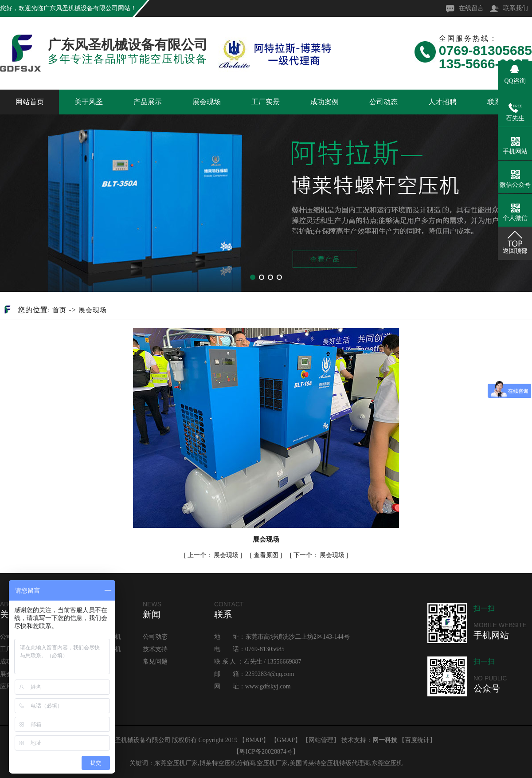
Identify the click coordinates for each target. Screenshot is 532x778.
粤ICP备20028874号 (266, 752)
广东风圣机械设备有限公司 (81, 8)
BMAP (254, 740)
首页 (59, 310)
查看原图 (267, 555)
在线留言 (471, 8)
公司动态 (383, 102)
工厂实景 (266, 102)
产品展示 (148, 102)
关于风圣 (89, 102)
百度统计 (417, 740)
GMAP (286, 740)
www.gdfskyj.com (268, 686)
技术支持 (155, 649)
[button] (253, 277)
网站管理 (321, 740)
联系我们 (516, 8)
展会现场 (207, 102)
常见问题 (155, 662)
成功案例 (325, 102)
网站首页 (30, 102)
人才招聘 (442, 102)
